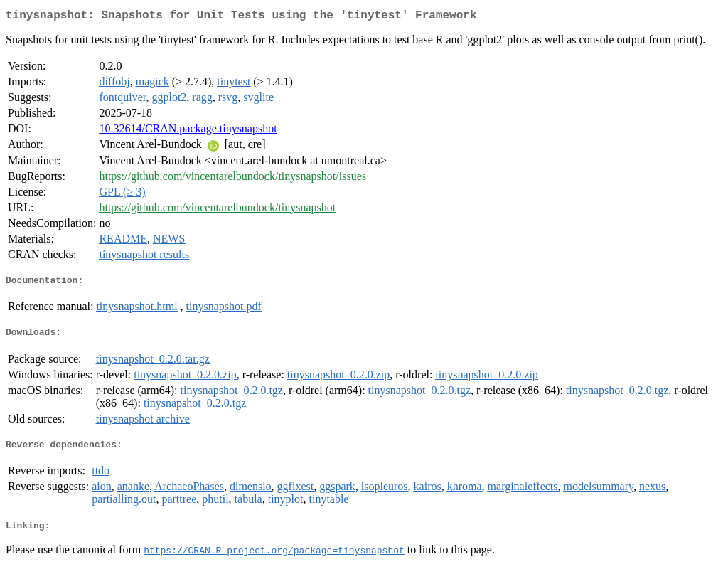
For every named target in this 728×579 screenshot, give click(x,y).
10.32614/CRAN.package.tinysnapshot (188, 131)
